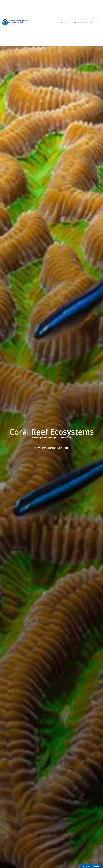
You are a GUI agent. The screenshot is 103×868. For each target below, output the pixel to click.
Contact (92, 22)
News (56, 22)
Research (64, 22)
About (84, 22)
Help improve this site (91, 866)
